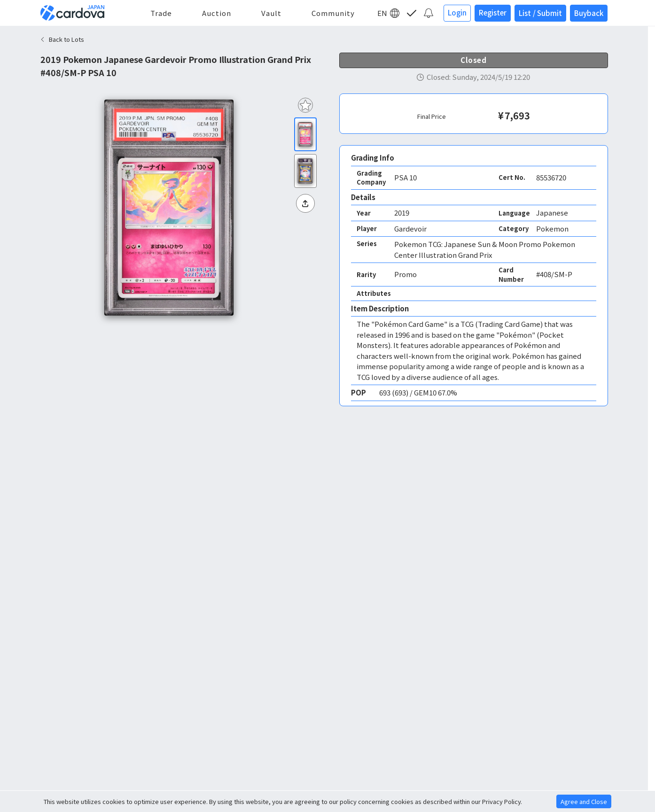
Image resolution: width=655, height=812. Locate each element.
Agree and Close (584, 801)
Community (333, 13)
